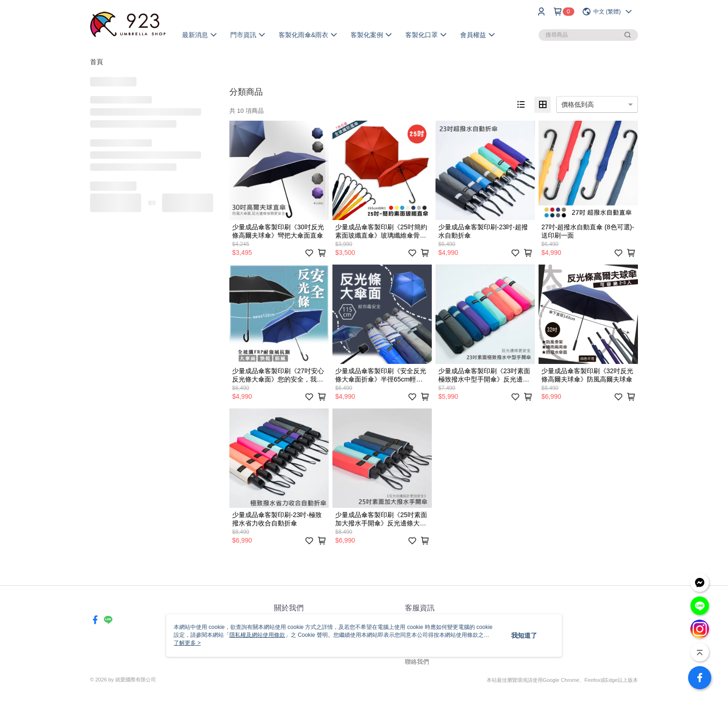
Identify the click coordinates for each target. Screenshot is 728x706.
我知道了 (524, 635)
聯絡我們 (417, 662)
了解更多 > (187, 643)
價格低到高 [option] (578, 104)
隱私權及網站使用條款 (257, 635)
